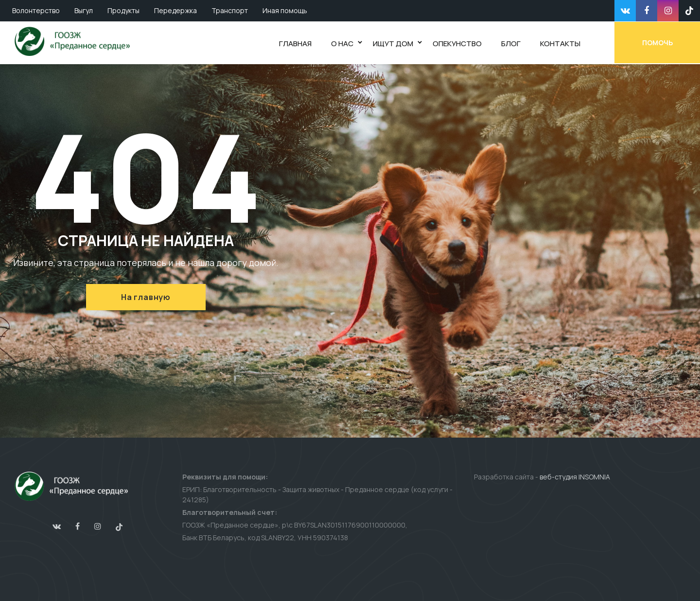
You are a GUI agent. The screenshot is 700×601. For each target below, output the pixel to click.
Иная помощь (285, 10)
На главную (146, 297)
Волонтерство (36, 10)
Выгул (84, 10)
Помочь (657, 43)
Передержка (175, 10)
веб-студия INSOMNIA (575, 477)
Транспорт (230, 10)
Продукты (123, 10)
